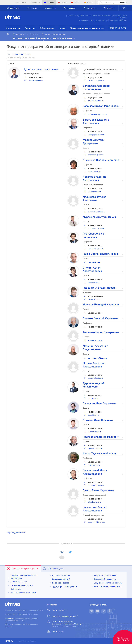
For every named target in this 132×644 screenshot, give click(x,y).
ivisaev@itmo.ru (94, 299)
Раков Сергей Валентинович (100, 254)
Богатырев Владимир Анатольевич (96, 122)
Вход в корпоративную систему (108, 583)
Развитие (30, 28)
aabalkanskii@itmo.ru (97, 522)
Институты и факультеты (22, 585)
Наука (62, 28)
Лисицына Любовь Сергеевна (101, 160)
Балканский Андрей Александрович (95, 509)
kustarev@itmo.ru (36, 81)
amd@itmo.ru (93, 398)
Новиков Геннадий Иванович (101, 305)
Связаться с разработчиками (63, 616)
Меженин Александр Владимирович (95, 348)
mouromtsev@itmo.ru (96, 228)
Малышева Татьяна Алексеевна (95, 199)
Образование (47, 28)
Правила (9, 618)
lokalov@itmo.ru (94, 192)
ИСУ (124, 8)
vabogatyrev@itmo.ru (96, 135)
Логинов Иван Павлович (98, 420)
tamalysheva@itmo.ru (97, 212)
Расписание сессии (60, 583)
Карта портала (55, 632)
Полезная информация (23, 568)
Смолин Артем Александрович (92, 269)
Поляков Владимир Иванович (101, 437)
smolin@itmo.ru (94, 283)
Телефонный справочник (53, 34)
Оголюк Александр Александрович (94, 365)
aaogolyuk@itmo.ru (96, 378)
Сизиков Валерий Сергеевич (100, 318)
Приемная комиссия (61, 575)
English (63, 2)
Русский (49, 2)
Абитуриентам (13, 8)
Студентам (32, 8)
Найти (122, 3)
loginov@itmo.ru (94, 432)
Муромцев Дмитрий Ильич (99, 217)
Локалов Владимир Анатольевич (95, 179)
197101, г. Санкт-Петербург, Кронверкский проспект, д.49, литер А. (65, 623)
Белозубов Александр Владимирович (96, 88)
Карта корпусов (53, 568)
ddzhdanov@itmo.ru (96, 155)
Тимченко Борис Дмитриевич (101, 332)
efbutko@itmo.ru (95, 502)
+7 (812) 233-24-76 (95, 341)
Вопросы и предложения (105, 575)
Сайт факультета (22, 55)
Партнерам (109, 8)
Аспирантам (51, 8)
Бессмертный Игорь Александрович (95, 472)
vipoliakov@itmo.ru (96, 448)
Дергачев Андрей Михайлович (94, 385)
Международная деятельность (87, 28)
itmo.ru (9, 641)
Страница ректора (19, 582)
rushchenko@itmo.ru (96, 81)
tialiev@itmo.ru (94, 465)
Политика (9, 624)
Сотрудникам (90, 8)
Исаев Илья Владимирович (100, 288)
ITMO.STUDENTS (117, 28)
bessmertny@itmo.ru (96, 485)
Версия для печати (16, 532)
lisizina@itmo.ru (94, 171)
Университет (13, 28)
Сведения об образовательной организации (24, 577)
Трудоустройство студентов (65, 586)
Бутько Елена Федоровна (98, 491)
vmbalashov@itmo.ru (97, 114)
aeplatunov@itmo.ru (96, 249)
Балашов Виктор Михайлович (101, 106)
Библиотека (16, 589)
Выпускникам (70, 8)
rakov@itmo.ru (95, 262)
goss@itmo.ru (93, 415)
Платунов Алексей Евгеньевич (94, 235)
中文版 (75, 2)
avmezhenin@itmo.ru (97, 358)
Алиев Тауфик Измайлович (99, 454)
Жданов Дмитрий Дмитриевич (94, 142)
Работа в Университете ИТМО (108, 586)
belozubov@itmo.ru (96, 101)
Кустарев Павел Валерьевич (41, 69)
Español (88, 2)
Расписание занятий (61, 579)
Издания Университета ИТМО (24, 593)
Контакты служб (57, 610)
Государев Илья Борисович (100, 403)
